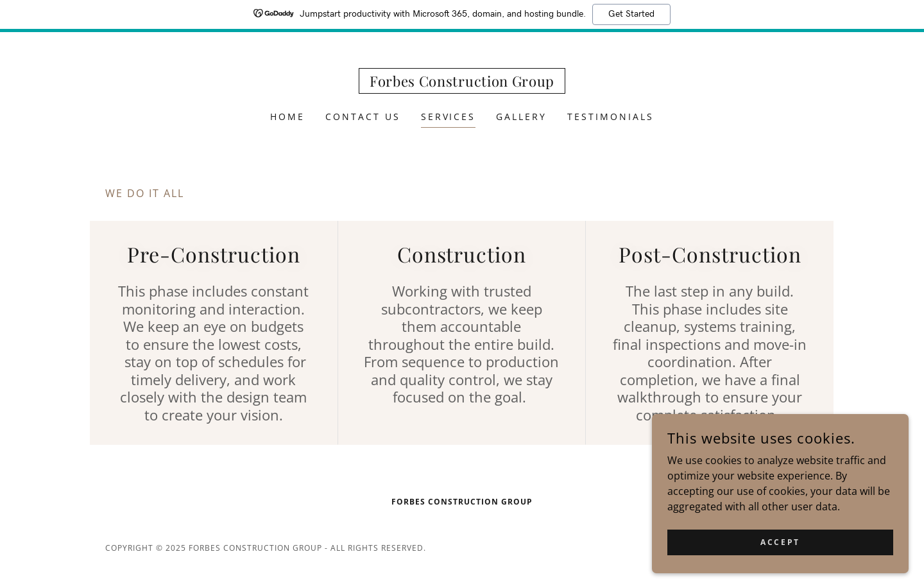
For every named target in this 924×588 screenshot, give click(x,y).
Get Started (631, 14)
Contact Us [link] (363, 117)
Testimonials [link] (611, 117)
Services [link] (449, 117)
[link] (462, 83)
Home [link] (287, 117)
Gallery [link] (521, 117)
